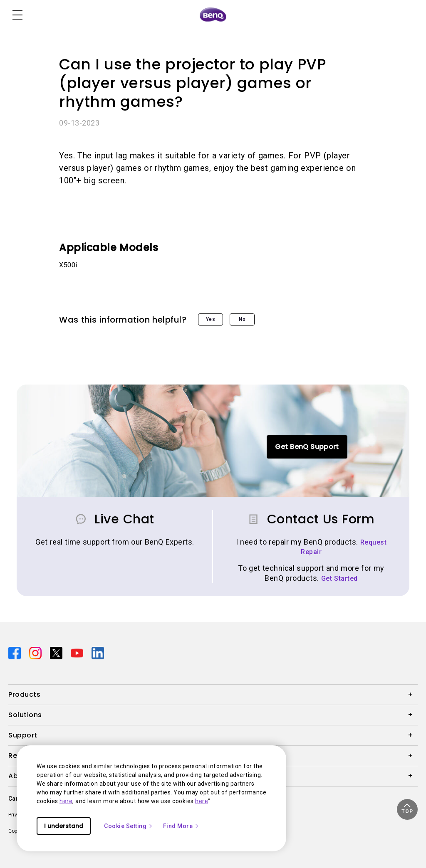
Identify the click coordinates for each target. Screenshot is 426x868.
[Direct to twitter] (57, 653)
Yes (211, 319)
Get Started (339, 578)
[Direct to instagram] (36, 653)
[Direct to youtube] (78, 653)
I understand (64, 826)
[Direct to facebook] (15, 653)
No (242, 319)
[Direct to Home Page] (213, 15)
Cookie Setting (129, 826)
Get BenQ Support (307, 447)
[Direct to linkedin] (98, 653)
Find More (181, 826)
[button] (407, 809)
